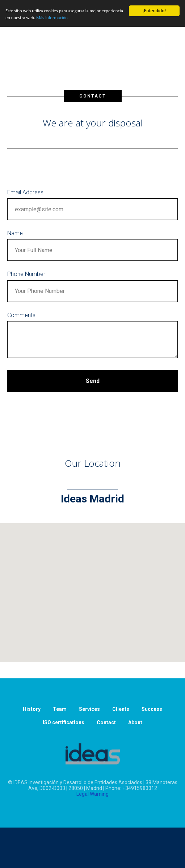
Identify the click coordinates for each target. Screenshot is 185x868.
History (32, 709)
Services (89, 709)
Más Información (79, 19)
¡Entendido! (154, 11)
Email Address (25, 192)
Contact (106, 722)
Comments (21, 315)
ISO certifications (64, 722)
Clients (121, 709)
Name (15, 233)
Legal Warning (92, 794)
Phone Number (26, 274)
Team (60, 709)
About (135, 722)
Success (152, 709)
